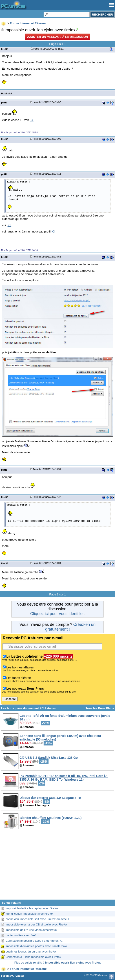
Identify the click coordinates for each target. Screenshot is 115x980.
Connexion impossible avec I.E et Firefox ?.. (34, 941)
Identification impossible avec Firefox (29, 914)
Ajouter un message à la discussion (57, 37)
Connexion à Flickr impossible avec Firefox (33, 957)
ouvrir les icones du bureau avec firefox (31, 952)
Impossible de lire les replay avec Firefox (32, 908)
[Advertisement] (57, 868)
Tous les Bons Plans (100, 708)
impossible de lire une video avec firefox (32, 930)
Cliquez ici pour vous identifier (57, 614)
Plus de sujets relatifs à (57, 963)
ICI (32, 120)
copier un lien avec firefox (22, 935)
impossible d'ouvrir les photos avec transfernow (36, 946)
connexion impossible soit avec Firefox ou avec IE (38, 919)
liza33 (5, 49)
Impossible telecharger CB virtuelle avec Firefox (36, 924)
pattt (4, 102)
